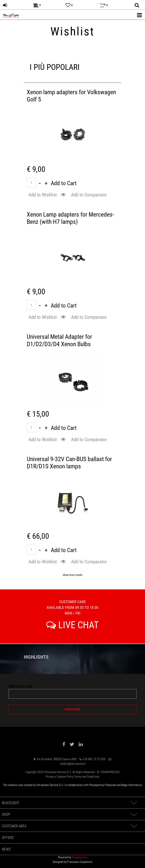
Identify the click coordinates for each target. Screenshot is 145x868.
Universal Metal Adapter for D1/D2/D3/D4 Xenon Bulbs (59, 340)
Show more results (73, 575)
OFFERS (8, 838)
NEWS (6, 849)
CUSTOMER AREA (14, 826)
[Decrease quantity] (40, 183)
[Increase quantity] (46, 183)
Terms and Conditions (87, 777)
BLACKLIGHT (11, 803)
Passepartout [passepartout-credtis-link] (80, 857)
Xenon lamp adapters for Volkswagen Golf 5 (71, 96)
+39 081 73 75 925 (94, 759)
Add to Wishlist (43, 195)
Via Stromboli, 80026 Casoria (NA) (57, 759)
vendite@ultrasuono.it (73, 764)
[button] (64, 195)
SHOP (6, 814)
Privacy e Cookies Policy (60, 777)
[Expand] (134, 803)
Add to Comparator (89, 195)
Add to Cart (64, 183)
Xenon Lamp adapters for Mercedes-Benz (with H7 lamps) (70, 218)
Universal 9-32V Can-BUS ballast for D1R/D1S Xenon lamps (69, 463)
